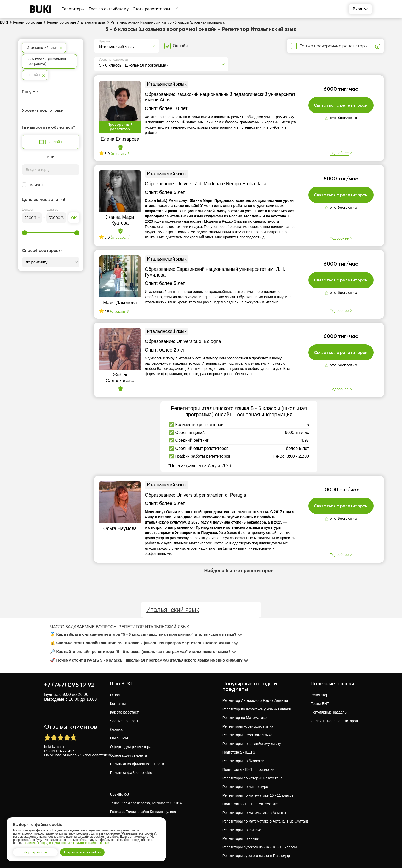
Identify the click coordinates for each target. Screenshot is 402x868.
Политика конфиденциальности (137, 764)
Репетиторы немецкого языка (247, 735)
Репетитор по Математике (245, 718)
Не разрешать (38, 851)
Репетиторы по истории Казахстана (252, 778)
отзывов (70, 755)
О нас (115, 695)
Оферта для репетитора (131, 747)
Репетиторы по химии (241, 838)
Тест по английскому (109, 9)
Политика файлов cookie (131, 773)
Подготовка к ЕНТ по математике (251, 804)
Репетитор (319, 695)
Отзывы (117, 729)
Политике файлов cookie (91, 840)
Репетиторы (73, 9)
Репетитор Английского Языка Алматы (255, 700)
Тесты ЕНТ (320, 704)
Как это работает (124, 712)
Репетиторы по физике (242, 830)
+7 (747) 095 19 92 (69, 685)
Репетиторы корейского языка (248, 726)
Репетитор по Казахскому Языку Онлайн (257, 709)
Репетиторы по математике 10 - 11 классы (258, 795)
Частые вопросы (124, 721)
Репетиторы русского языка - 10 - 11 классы (260, 847)
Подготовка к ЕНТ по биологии (248, 769)
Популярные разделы (329, 712)
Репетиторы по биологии (243, 761)
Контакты (118, 704)
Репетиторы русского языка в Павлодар (256, 856)
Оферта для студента (128, 755)
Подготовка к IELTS (239, 752)
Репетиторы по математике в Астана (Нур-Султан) (265, 821)
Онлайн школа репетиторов (334, 721)
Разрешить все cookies (90, 851)
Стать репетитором (151, 9)
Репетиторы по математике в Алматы (254, 813)
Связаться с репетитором (341, 105)
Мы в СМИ (119, 738)
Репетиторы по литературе (245, 787)
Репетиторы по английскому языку (252, 744)
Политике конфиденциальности (47, 840)
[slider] (25, 233)
